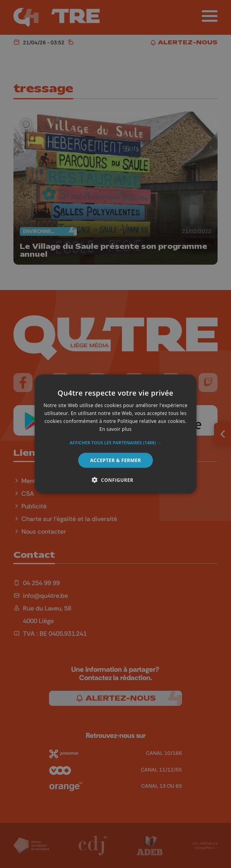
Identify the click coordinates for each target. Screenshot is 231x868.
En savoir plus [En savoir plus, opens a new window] (115, 429)
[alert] (116, 434)
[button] (116, 442)
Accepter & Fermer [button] (116, 460)
